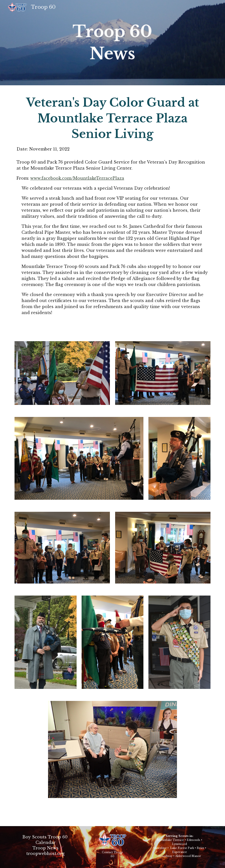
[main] (112, 43)
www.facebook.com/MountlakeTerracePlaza (77, 178)
